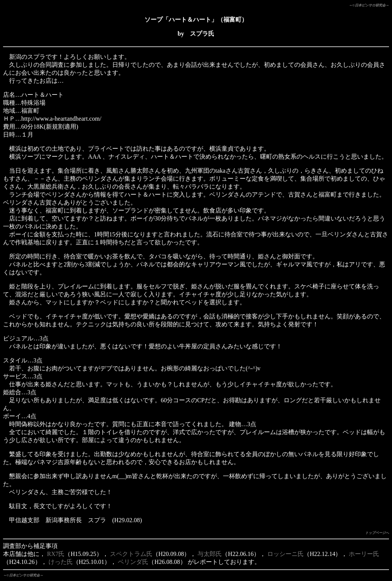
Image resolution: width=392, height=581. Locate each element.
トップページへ (377, 533)
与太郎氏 (210, 554)
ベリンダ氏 (133, 562)
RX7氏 (56, 554)
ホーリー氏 (364, 554)
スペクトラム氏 (131, 554)
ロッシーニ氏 (285, 554)
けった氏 (61, 562)
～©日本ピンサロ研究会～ (369, 5)
